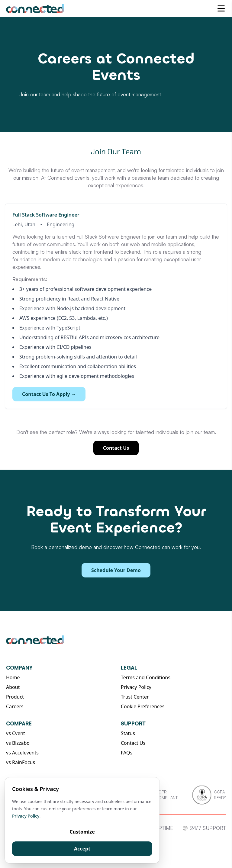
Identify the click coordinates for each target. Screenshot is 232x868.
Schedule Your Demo (116, 570)
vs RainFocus (21, 762)
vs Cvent (16, 733)
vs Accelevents (22, 753)
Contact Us (116, 448)
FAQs (127, 753)
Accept (82, 849)
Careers (15, 706)
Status (128, 733)
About (13, 687)
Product (15, 697)
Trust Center (135, 697)
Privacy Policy (136, 687)
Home (13, 677)
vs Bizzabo (18, 743)
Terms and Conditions (146, 677)
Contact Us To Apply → (49, 394)
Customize (82, 832)
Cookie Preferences (143, 706)
